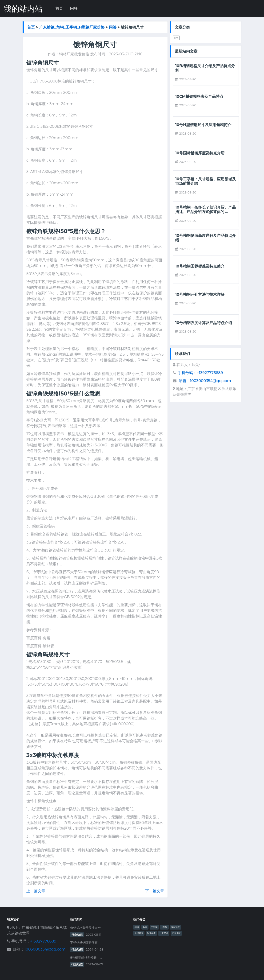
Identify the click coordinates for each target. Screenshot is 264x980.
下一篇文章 (155, 891)
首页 (59, 8)
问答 (74, 8)
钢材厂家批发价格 (74, 54)
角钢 (145, 927)
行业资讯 (164, 933)
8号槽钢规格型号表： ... (86, 957)
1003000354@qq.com (45, 949)
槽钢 (137, 927)
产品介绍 (176, 933)
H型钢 (164, 927)
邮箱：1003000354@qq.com (205, 381)
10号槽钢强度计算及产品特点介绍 (204, 323)
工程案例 (139, 933)
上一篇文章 (36, 891)
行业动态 (77, 935)
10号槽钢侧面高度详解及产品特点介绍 (206, 238)
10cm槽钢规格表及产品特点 (199, 97)
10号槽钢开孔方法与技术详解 (200, 294)
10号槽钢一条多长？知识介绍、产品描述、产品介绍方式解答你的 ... (206, 210)
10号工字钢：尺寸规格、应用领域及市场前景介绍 (206, 181)
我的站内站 (23, 9)
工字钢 (154, 927)
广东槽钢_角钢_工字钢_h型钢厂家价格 (72, 27)
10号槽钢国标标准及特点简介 (200, 266)
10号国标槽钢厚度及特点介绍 (200, 153)
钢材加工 (176, 927)
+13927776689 (43, 941)
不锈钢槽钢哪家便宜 (84, 943)
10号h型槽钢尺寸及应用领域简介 (203, 125)
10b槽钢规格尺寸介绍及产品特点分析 (205, 68)
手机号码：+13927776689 (200, 373)
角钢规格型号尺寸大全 (85, 928)
